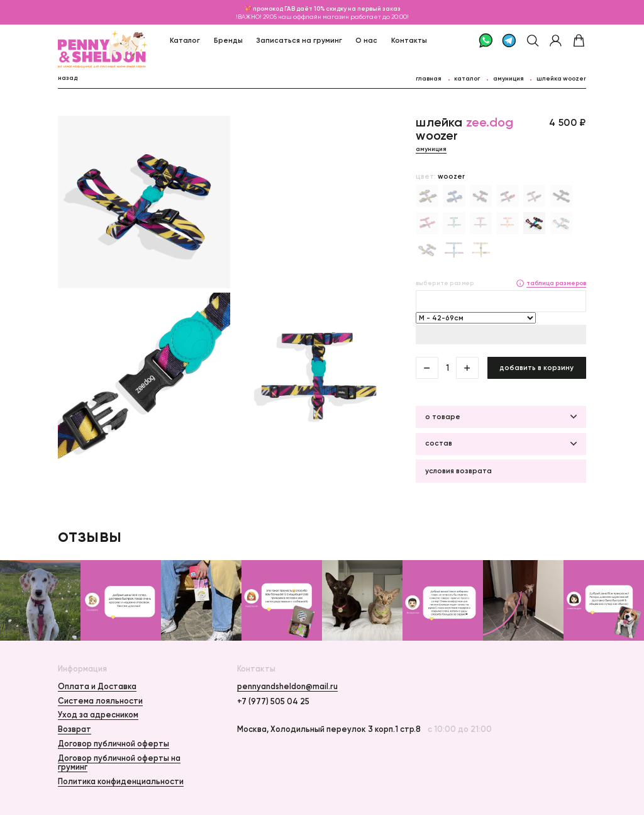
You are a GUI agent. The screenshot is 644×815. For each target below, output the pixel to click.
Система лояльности (100, 701)
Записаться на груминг (299, 40)
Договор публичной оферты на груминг (119, 762)
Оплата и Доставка (97, 686)
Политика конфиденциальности (121, 781)
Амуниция (508, 78)
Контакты (409, 40)
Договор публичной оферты (114, 744)
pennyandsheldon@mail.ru (287, 687)
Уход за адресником (98, 715)
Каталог (185, 40)
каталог (467, 78)
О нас (366, 40)
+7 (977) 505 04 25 (273, 702)
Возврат (75, 729)
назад (68, 78)
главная (429, 78)
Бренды (228, 40)
